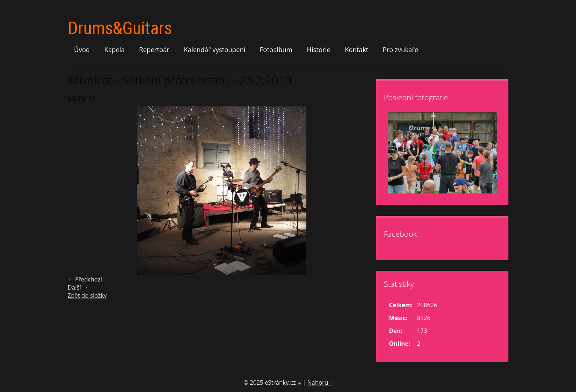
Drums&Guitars (120, 28)
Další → (78, 287)
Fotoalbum (276, 50)
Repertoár (154, 50)
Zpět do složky (87, 295)
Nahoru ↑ (320, 382)
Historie (318, 50)
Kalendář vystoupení (214, 50)
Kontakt (357, 50)
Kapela (114, 50)
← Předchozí (85, 279)
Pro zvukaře (401, 50)
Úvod (82, 50)
